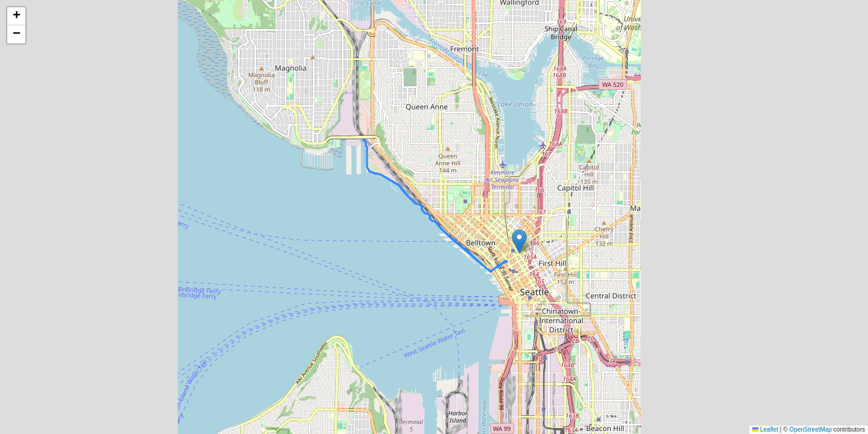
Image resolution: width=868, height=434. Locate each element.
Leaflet (765, 429)
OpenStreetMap (810, 429)
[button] (519, 241)
